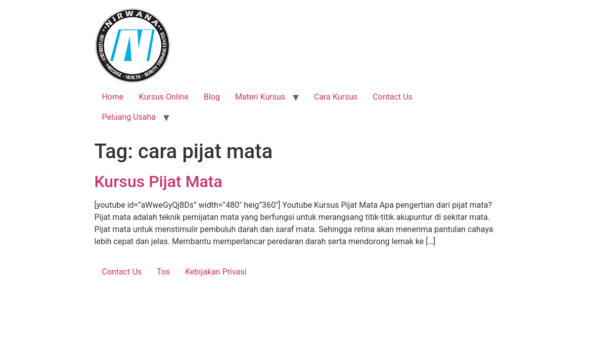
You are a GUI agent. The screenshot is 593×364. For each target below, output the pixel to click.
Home (113, 97)
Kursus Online (164, 97)
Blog (212, 97)
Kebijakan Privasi (216, 272)
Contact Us (393, 97)
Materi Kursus (260, 97)
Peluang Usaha (129, 117)
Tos (163, 272)
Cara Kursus (336, 97)
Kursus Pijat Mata (158, 181)
